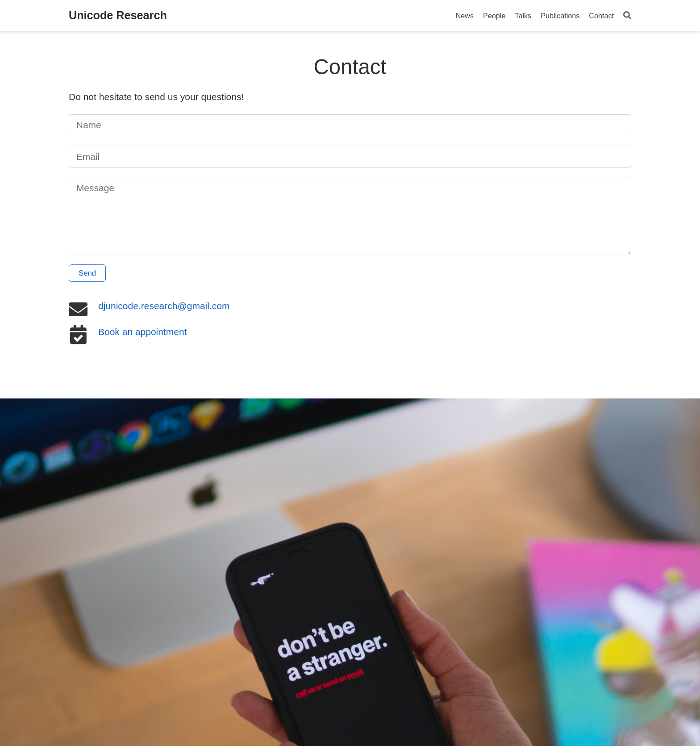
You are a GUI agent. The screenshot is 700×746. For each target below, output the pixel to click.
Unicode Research (118, 15)
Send (87, 273)
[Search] (627, 16)
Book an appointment (142, 332)
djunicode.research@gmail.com (164, 306)
